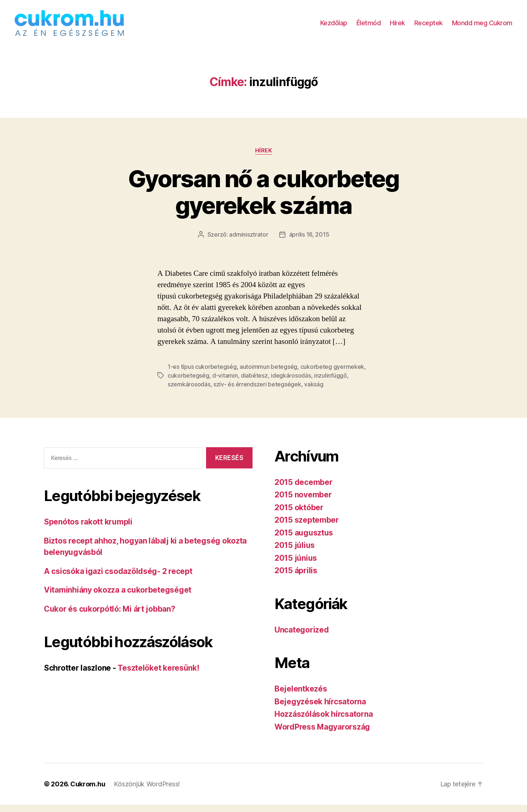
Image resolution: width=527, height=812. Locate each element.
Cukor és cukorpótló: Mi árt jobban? (110, 616)
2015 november (303, 502)
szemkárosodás (189, 392)
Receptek (429, 27)
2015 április (296, 578)
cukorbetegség (188, 383)
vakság (314, 392)
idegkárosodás (291, 383)
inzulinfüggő (330, 383)
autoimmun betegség (268, 374)
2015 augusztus (304, 540)
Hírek (397, 27)
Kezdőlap (334, 27)
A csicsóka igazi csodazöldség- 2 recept (118, 579)
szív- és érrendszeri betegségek (257, 392)
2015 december (304, 490)
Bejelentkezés (301, 696)
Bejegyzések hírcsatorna (320, 709)
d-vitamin (225, 383)
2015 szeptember (307, 527)
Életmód (369, 27)
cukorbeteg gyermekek (332, 374)
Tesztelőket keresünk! (158, 675)
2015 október (299, 515)
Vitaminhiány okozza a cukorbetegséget (118, 597)
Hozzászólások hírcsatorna (324, 721)
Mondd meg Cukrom (482, 27)
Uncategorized (302, 637)
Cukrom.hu (88, 791)
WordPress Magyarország (322, 734)
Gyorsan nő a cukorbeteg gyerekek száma (263, 199)
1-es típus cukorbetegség (202, 374)
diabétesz (254, 383)
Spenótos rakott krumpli (88, 529)
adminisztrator (248, 242)
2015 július (295, 553)
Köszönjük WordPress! (147, 791)
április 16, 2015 (309, 242)
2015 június (296, 565)
